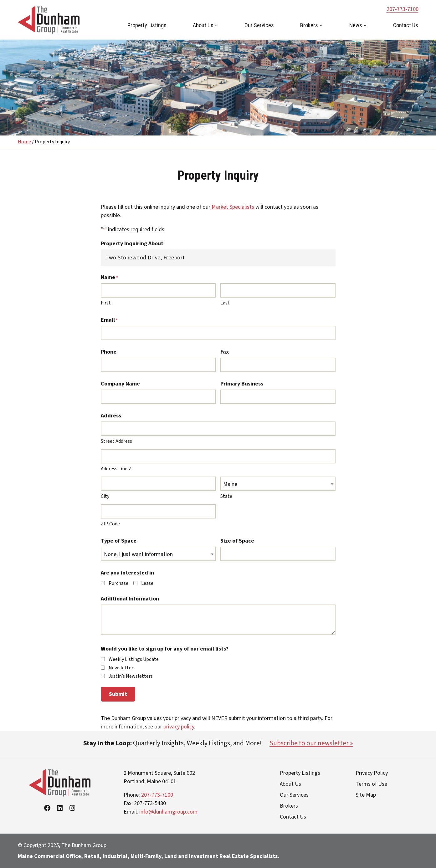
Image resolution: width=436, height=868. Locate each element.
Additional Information (130, 599)
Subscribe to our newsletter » (311, 743)
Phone (109, 352)
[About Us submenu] (216, 25)
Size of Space (237, 541)
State (226, 496)
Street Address (116, 441)
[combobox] (278, 484)
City (105, 496)
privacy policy (179, 727)
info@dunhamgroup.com (168, 812)
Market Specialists (233, 207)
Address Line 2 (116, 469)
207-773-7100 (403, 9)
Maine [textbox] (230, 484)
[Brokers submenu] (321, 25)
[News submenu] (365, 25)
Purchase (118, 583)
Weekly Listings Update (134, 659)
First (106, 303)
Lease (147, 583)
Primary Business (242, 384)
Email (109, 320)
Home (24, 142)
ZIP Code (110, 524)
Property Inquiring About (132, 244)
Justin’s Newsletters (131, 676)
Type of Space (119, 541)
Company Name (120, 384)
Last (225, 303)
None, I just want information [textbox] (138, 554)
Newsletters (122, 668)
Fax (225, 352)
